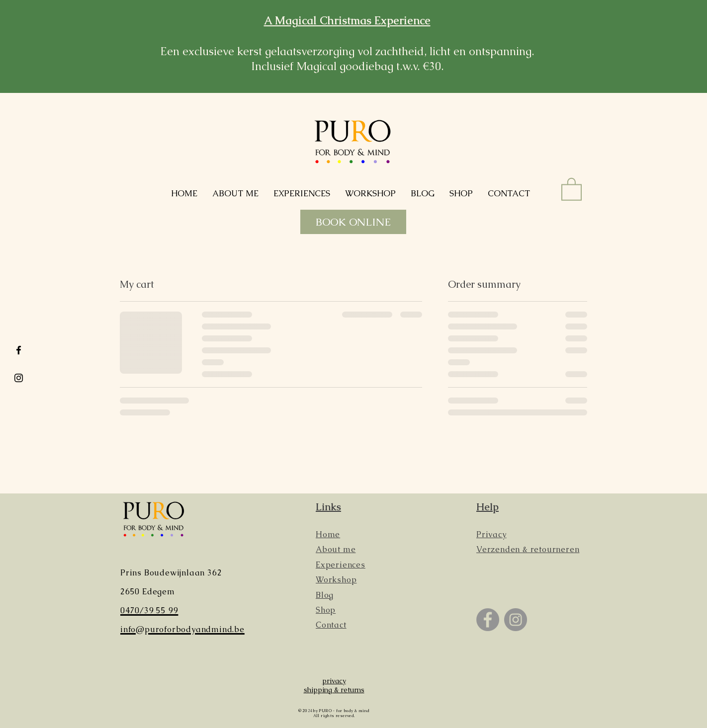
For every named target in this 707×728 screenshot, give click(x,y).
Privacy (491, 534)
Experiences (341, 565)
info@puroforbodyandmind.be (182, 629)
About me (336, 549)
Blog (325, 595)
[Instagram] (516, 620)
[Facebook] (488, 620)
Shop (326, 610)
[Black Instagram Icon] (19, 378)
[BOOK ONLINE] (353, 222)
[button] (572, 189)
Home (328, 534)
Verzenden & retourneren (528, 549)
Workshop (336, 580)
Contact (331, 625)
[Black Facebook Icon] (19, 350)
